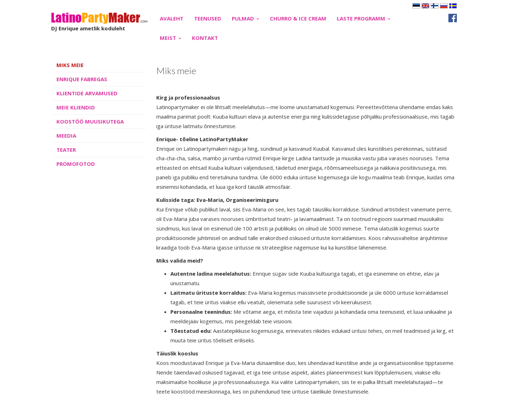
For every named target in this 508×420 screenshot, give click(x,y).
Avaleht (172, 18)
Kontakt (205, 38)
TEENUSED (208, 18)
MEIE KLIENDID (76, 107)
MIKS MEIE (70, 65)
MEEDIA (66, 136)
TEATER (66, 150)
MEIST (168, 38)
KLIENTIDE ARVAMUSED (87, 93)
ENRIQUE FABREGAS (82, 79)
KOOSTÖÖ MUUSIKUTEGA (90, 121)
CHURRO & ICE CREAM (298, 18)
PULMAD (243, 18)
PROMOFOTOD (76, 164)
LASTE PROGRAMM (361, 18)
